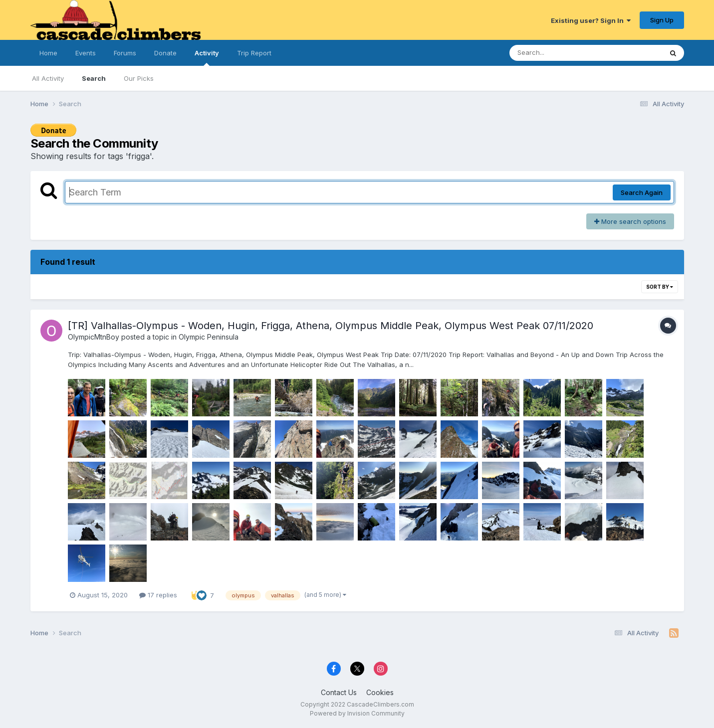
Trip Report (254, 53)
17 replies (158, 595)
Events (86, 53)
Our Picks (139, 78)
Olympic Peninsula (209, 337)
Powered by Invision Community (357, 713)
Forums (125, 53)
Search (94, 78)
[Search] (559, 53)
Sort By (660, 287)
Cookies (380, 692)
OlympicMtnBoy (94, 337)
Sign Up (662, 20)
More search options (630, 221)
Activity (207, 57)
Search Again (642, 192)
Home (48, 53)
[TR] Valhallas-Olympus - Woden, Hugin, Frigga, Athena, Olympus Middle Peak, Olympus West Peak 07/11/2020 (331, 326)
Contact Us (339, 692)
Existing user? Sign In (591, 20)
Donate (165, 53)
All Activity (48, 78)
